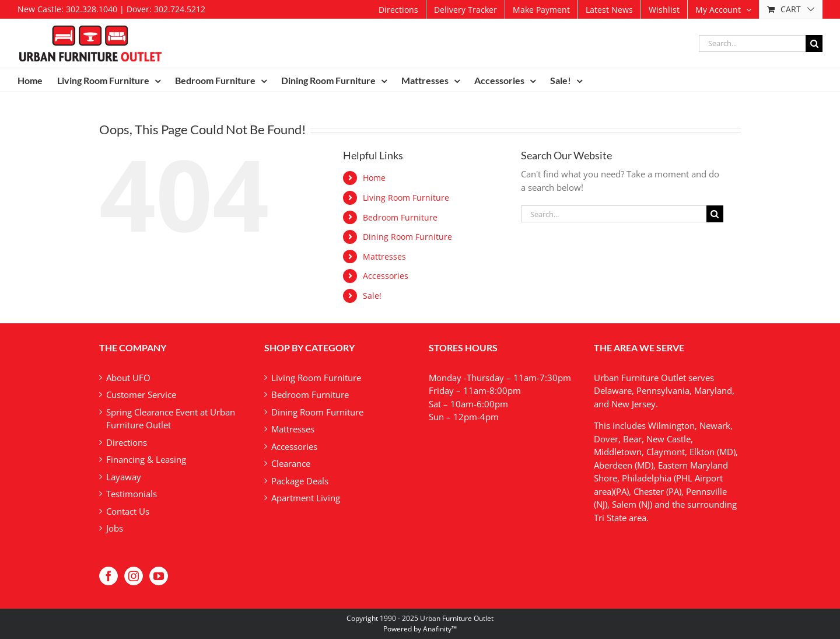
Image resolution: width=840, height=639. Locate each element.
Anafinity (437, 629)
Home (374, 178)
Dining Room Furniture (407, 237)
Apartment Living (306, 498)
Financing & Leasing (146, 459)
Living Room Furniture (406, 198)
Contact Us (128, 511)
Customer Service (141, 394)
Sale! (372, 296)
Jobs (115, 528)
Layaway (124, 477)
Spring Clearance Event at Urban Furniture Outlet (171, 419)
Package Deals (300, 481)
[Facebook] (108, 576)
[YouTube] (159, 576)
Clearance (291, 463)
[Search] (814, 43)
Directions (127, 442)
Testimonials (132, 494)
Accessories (386, 276)
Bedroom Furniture (400, 217)
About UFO (128, 378)
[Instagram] (134, 576)
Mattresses (384, 256)
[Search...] (752, 43)
